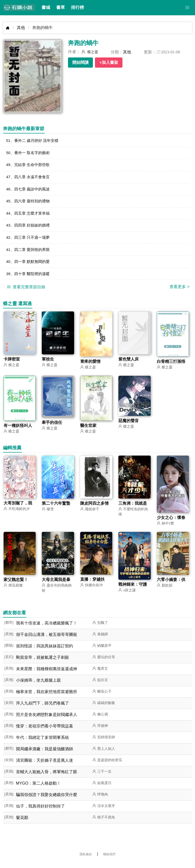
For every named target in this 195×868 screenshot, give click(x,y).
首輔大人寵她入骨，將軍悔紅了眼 (47, 777)
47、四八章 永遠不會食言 (29, 178)
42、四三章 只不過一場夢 (29, 240)
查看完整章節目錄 (25, 291)
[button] (187, 8)
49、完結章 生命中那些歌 (29, 166)
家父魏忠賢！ (16, 584)
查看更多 (179, 291)
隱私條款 (86, 859)
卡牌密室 (12, 364)
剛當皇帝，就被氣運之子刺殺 (43, 662)
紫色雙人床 (129, 364)
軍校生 (48, 364)
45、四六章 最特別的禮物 (29, 203)
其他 (21, 28)
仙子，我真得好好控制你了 (40, 811)
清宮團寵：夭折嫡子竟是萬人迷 (45, 765)
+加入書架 (109, 62)
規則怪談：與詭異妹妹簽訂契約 (45, 651)
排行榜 (78, 8)
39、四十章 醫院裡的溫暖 (29, 278)
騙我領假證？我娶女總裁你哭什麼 (47, 799)
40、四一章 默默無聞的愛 (29, 265)
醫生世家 (88, 430)
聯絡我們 (109, 859)
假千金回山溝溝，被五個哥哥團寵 (47, 639)
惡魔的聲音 (129, 425)
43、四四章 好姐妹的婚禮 (29, 228)
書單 (61, 8)
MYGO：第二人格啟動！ (39, 788)
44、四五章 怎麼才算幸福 (29, 215)
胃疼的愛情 (90, 366)
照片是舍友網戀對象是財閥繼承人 (47, 719)
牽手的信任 (52, 427)
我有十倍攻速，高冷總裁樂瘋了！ (47, 628)
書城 (46, 8)
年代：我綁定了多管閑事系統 (43, 742)
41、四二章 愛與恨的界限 (29, 253)
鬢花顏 (22, 822)
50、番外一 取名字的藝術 (29, 153)
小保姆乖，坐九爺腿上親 (38, 685)
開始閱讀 (80, 62)
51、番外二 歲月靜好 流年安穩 (34, 141)
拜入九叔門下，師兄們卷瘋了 (43, 708)
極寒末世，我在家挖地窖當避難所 (47, 697)
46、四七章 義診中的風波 (29, 191)
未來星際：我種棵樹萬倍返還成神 (47, 674)
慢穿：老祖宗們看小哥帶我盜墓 (45, 731)
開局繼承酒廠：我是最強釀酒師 (45, 754)
